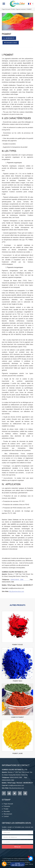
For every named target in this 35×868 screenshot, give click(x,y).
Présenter (6, 806)
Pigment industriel (21, 9)
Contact (5, 816)
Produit (13, 9)
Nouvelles (6, 811)
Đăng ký (17, 847)
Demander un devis (11, 43)
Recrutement (7, 814)
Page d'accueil (6, 9)
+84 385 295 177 (9, 38)
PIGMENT (29, 9)
